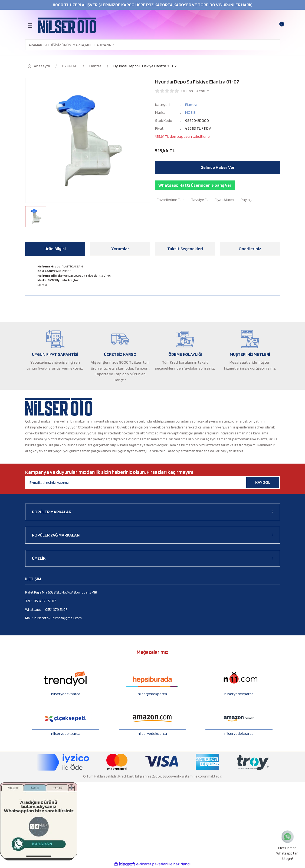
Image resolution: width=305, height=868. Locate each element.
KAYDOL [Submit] (263, 482)
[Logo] (67, 25)
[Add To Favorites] (170, 200)
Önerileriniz (250, 249)
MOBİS (190, 112)
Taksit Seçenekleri (185, 249)
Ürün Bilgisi (55, 249)
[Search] (153, 45)
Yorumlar (120, 249)
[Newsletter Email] (153, 482)
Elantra (191, 104)
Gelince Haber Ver (218, 167)
